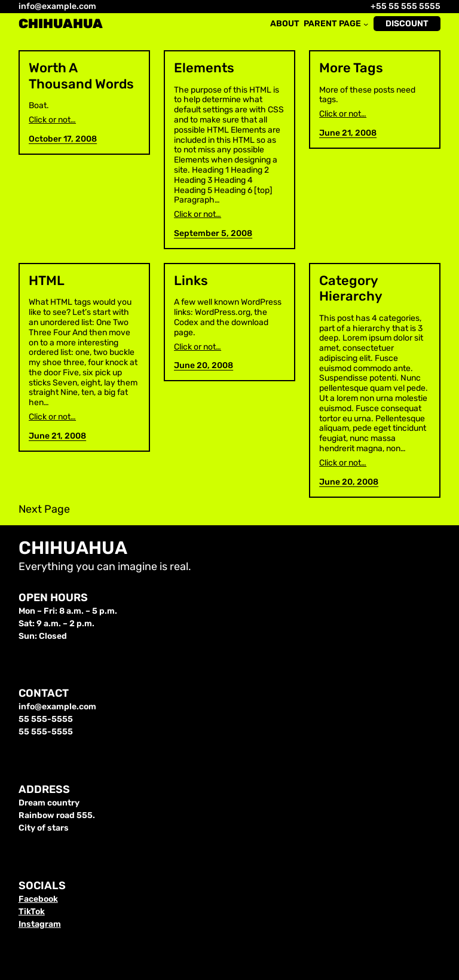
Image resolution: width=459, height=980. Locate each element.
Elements (204, 68)
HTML (47, 281)
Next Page (44, 509)
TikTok (32, 912)
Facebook (38, 899)
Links (191, 281)
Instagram (40, 924)
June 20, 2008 (204, 365)
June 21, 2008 (348, 133)
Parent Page (332, 24)
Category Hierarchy (351, 289)
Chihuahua (61, 24)
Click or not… (52, 120)
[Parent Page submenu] (366, 24)
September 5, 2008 (213, 233)
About (285, 24)
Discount (407, 24)
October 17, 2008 (63, 139)
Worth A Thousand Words (81, 76)
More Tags (351, 68)
